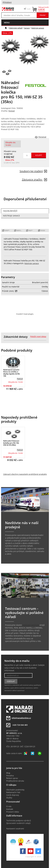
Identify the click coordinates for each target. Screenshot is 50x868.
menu (7, 23)
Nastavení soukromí (15, 829)
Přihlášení (7, 2)
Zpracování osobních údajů (18, 823)
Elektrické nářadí (16, 28)
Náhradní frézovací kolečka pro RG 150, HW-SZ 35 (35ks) (11, 443)
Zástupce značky (34, 180)
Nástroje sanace (38, 28)
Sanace (27, 28)
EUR (29, 9)
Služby (9, 798)
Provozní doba (13, 812)
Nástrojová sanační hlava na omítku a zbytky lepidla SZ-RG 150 (11, 373)
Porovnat (42, 137)
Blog (8, 773)
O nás (9, 806)
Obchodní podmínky (15, 790)
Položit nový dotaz (38, 337)
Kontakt (10, 809)
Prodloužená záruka (15, 781)
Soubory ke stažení (33, 171)
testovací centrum (31, 625)
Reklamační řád (13, 792)
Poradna (10, 776)
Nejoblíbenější (10, 211)
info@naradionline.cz (21, 718)
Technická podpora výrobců (19, 821)
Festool (12, 111)
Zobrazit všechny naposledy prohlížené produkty (25, 474)
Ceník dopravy (13, 795)
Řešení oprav (12, 778)
